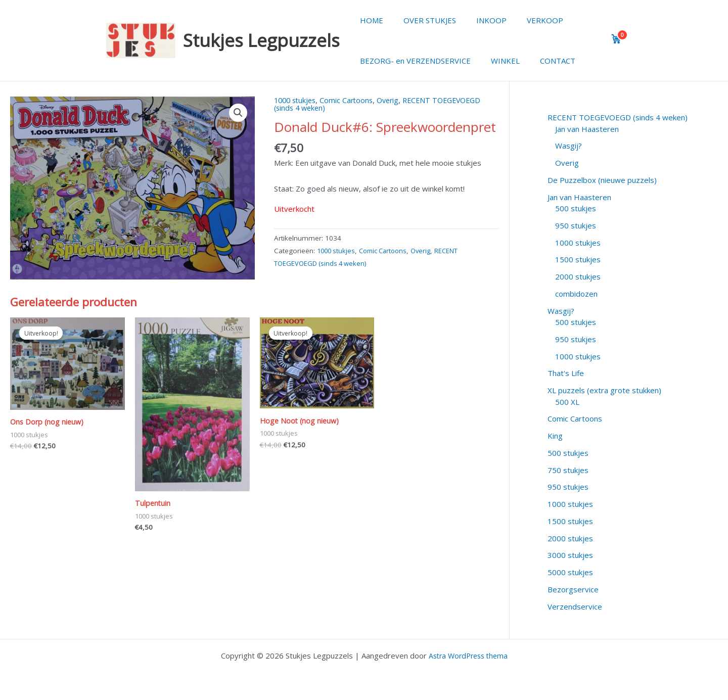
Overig (394, 100)
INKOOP (479, 20)
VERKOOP (527, 20)
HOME (369, 20)
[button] (238, 113)
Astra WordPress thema (468, 656)
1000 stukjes (297, 100)
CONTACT (545, 61)
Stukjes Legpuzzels (261, 40)
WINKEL (498, 61)
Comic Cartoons (351, 100)
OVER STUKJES (422, 20)
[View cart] (616, 39)
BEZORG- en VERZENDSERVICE (413, 61)
